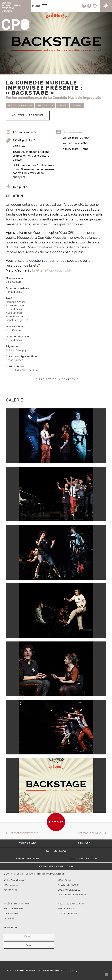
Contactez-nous (67, 914)
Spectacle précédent (24, 833)
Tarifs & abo (11, 914)
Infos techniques (13, 909)
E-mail (29, 937)
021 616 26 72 (10, 890)
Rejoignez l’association (72, 904)
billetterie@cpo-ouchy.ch (52, 270)
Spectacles (65, 880)
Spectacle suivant (90, 833)
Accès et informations (17, 904)
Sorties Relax (66, 909)
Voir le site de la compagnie (56, 379)
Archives (9, 919)
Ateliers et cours (68, 885)
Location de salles (69, 890)
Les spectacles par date (72, 895)
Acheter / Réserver (28, 115)
